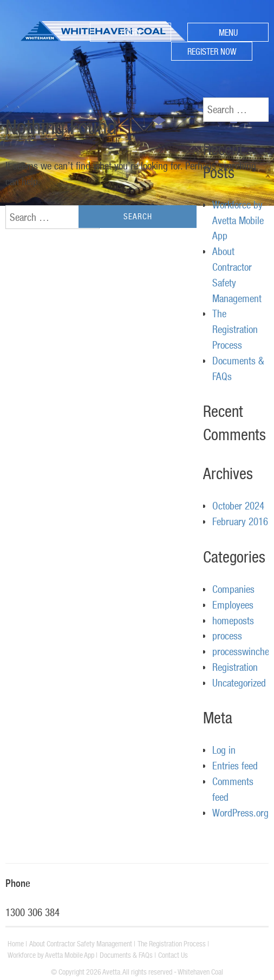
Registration (235, 667)
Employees (233, 605)
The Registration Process (235, 329)
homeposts (233, 620)
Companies (233, 589)
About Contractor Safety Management (81, 944)
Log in (224, 750)
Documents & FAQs (126, 955)
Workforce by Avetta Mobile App (238, 220)
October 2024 (238, 506)
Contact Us (173, 955)
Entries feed (235, 766)
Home (16, 944)
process (227, 636)
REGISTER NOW (212, 51)
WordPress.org (240, 813)
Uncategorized (239, 683)
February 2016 (240, 521)
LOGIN (131, 32)
